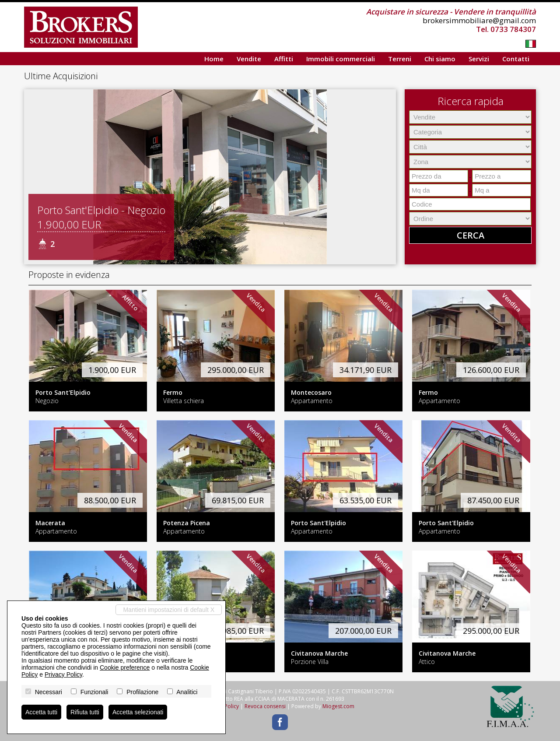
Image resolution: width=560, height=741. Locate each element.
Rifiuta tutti (85, 712)
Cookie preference (125, 667)
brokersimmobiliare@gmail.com (479, 20)
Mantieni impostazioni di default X (169, 610)
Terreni (400, 59)
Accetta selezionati (138, 712)
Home (214, 59)
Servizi (479, 59)
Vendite (249, 59)
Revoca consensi (265, 706)
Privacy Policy (63, 674)
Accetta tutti (41, 712)
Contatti (516, 59)
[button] (32, 177)
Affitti (284, 59)
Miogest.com (338, 706)
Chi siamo (440, 59)
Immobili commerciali (341, 59)
